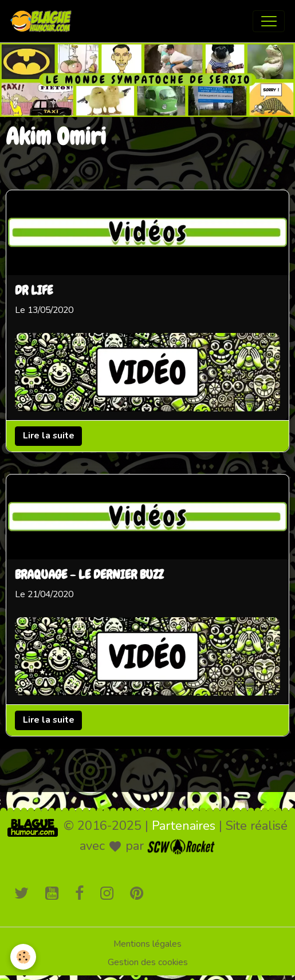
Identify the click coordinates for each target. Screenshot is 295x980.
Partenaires (184, 826)
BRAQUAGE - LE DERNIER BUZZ (89, 575)
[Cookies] (23, 957)
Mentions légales (147, 944)
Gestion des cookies (148, 962)
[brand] (44, 21)
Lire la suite (49, 436)
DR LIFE (34, 292)
